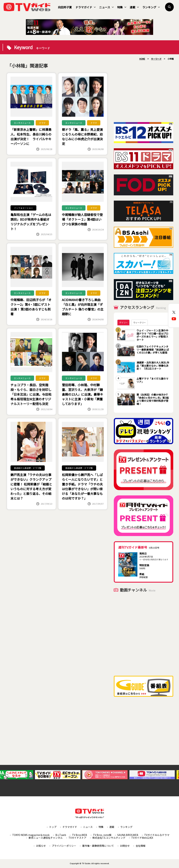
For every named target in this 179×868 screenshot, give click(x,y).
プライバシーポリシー (64, 846)
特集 (122, 7)
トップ (53, 827)
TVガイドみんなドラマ (157, 835)
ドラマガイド (85, 7)
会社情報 (141, 846)
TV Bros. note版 (102, 835)
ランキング (151, 7)
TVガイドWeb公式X (142, 838)
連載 (134, 7)
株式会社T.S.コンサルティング (109, 838)
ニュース (106, 7)
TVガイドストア (77, 838)
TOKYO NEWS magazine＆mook (31, 835)
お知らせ (41, 846)
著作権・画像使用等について (98, 846)
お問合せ (125, 846)
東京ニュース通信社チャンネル (46, 838)
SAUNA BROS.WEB (128, 835)
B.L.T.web (61, 835)
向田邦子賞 (65, 7)
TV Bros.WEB (80, 835)
